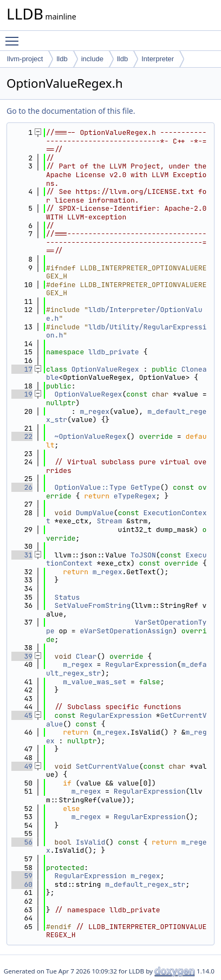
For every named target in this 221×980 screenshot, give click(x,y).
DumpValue (95, 513)
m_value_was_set (95, 682)
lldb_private (114, 352)
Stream (110, 521)
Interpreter (158, 59)
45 (22, 715)
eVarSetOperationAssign (126, 631)
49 (22, 766)
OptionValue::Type (91, 487)
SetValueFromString (93, 605)
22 (22, 436)
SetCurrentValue (108, 766)
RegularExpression (141, 664)
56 (22, 842)
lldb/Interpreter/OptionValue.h (124, 314)
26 (22, 487)
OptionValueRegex (105, 369)
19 (22, 394)
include (92, 59)
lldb (62, 59)
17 (22, 369)
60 (22, 884)
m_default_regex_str (145, 884)
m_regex (95, 411)
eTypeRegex (135, 496)
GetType (145, 487)
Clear (86, 656)
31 (22, 555)
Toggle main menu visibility (15, 36)
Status (67, 597)
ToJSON (143, 555)
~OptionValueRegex (91, 436)
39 (22, 656)
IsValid (91, 842)
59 (22, 876)
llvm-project (25, 59)
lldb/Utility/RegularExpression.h (126, 331)
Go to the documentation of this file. (71, 111)
